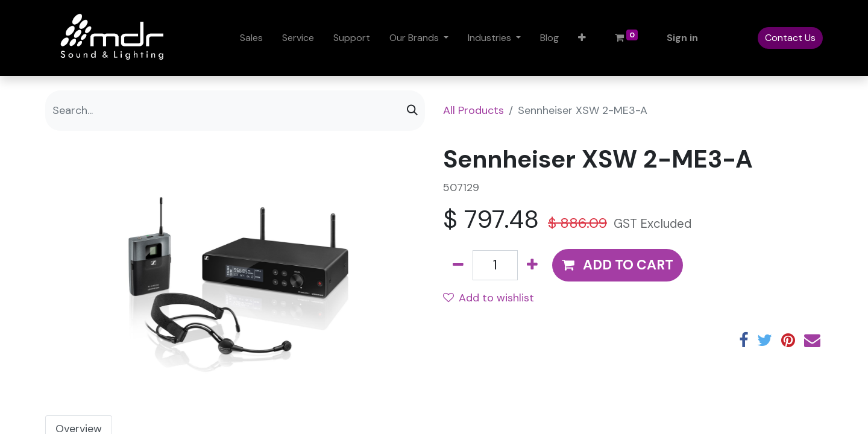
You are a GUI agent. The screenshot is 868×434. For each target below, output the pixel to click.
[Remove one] (458, 265)
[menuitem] (251, 38)
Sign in (682, 38)
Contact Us (790, 38)
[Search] (412, 111)
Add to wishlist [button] (489, 298)
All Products (473, 110)
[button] (582, 38)
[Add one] (532, 265)
